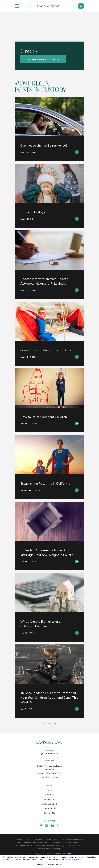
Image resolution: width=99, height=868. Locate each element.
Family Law (50, 799)
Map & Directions (50, 777)
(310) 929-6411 (50, 753)
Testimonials (50, 808)
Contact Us (49, 813)
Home (49, 790)
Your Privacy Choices (61, 854)
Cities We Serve (49, 804)
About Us (50, 795)
